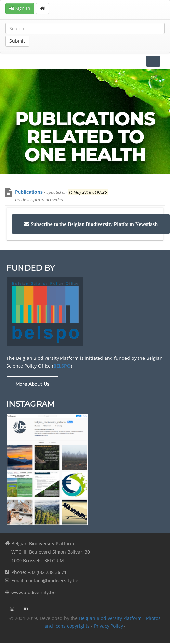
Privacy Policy (108, 626)
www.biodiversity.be (33, 592)
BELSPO (62, 366)
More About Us (32, 384)
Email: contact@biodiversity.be (45, 581)
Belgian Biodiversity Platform (110, 618)
